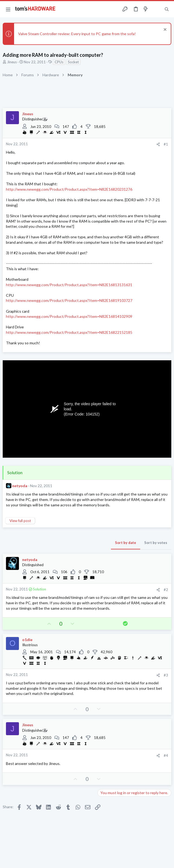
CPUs (59, 62)
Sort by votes (156, 543)
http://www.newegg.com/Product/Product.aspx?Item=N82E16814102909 (69, 316)
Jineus (12, 62)
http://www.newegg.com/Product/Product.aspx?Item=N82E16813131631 (69, 285)
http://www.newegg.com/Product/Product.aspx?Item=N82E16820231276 (69, 189)
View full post (20, 521)
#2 (166, 590)
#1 (166, 144)
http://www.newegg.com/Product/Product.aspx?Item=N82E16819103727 (69, 300)
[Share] (158, 144)
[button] (8, 9)
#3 (166, 675)
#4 (166, 755)
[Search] (167, 9)
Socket (73, 62)
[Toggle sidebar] (156, 9)
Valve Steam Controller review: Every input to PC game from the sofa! (77, 34)
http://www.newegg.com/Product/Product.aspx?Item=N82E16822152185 (69, 332)
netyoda (20, 486)
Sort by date (126, 543)
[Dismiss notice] (164, 30)
